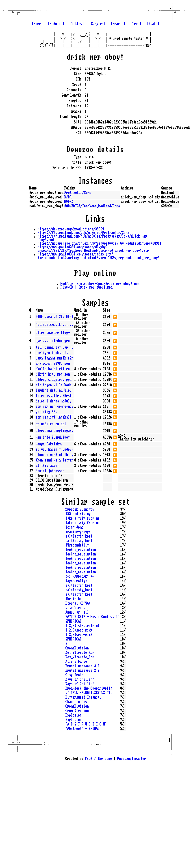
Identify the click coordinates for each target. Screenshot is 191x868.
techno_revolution (81, 550)
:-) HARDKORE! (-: (81, 577)
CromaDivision (77, 648)
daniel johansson (50, 471)
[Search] (118, 24)
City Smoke (74, 675)
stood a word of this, (54, 455)
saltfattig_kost (79, 585)
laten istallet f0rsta (54, 396)
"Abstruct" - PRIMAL (82, 729)
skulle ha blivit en (53, 369)
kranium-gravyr (78, 532)
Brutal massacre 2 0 (82, 666)
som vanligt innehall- (54, 417)
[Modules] (56, 24)
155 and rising (78, 514)
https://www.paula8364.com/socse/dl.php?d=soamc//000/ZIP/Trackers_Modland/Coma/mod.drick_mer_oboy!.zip (93, 249)
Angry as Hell (77, 612)
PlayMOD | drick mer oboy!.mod (87, 287)
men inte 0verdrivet (53, 437)
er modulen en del (51, 424)
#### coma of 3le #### (54, 317)
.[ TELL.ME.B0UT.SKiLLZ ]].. (90, 693)
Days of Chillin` (80, 679)
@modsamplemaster (132, 759)
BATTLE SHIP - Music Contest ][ (92, 617)
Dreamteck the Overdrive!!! (89, 688)
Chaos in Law (76, 702)
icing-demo (74, 527)
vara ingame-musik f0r (54, 358)
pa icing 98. (46, 412)
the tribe (74, 599)
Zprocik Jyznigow (80, 509)
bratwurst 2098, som (53, 364)
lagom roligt (76, 581)
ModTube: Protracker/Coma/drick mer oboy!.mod (100, 284)
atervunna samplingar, (54, 431)
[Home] (37, 24)
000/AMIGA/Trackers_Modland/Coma (92, 206)
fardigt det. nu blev (54, 390)
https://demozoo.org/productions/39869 (71, 229)
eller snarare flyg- (53, 333)
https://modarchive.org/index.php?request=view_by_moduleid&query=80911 (100, 243)
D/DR (68, 197)
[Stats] (153, 24)
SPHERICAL (74, 621)
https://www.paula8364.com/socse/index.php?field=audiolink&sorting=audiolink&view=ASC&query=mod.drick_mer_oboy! (99, 256)
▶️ (115, 316)
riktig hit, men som (53, 374)
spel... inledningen (53, 341)
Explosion (74, 715)
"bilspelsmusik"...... (54, 325)
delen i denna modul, (54, 401)
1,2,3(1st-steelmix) (82, 626)
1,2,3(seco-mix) (79, 630)
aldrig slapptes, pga (54, 380)
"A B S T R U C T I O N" (86, 724)
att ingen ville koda (54, 385)
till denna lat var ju (54, 347)
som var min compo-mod (54, 406)
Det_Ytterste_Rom (80, 653)
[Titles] (77, 24)
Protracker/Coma (78, 193)
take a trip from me (82, 518)
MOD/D (69, 202)
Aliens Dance (76, 662)
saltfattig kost (79, 536)
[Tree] (136, 24)
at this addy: (47, 466)
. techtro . (75, 608)
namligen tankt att (52, 353)
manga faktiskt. (49, 444)
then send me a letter (54, 460)
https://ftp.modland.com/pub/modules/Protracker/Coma (83, 233)
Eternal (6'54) (78, 603)
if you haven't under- (54, 449)
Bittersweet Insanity (83, 697)
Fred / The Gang (98, 759)
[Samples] (97, 24)
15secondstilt (77, 545)
